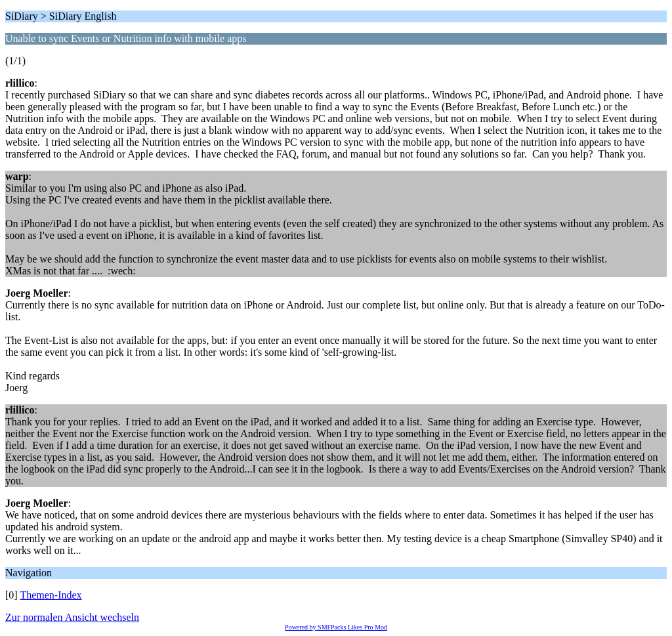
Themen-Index (51, 595)
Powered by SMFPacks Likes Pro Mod (336, 627)
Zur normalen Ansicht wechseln (72, 617)
